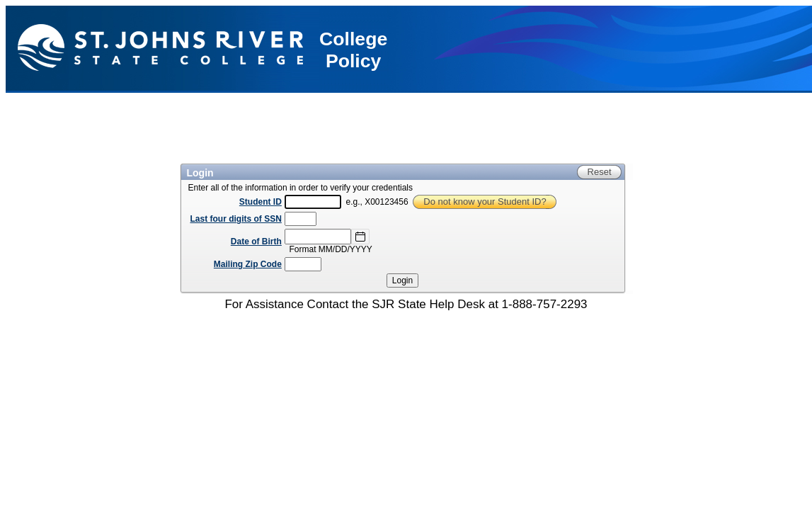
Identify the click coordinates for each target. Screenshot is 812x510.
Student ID (261, 202)
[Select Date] (360, 237)
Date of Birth (256, 242)
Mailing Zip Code (248, 264)
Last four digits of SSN (236, 219)
